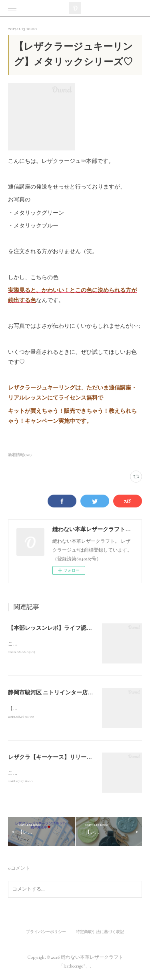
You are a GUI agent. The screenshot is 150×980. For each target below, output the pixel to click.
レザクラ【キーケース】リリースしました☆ (64, 759)
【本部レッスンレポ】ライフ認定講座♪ (57, 628)
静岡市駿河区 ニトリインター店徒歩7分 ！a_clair (69, 694)
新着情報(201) (20, 455)
